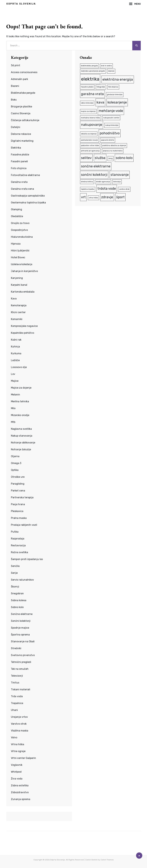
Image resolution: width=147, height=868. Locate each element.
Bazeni (15, 86)
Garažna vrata (19, 182)
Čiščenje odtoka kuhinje (25, 120)
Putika (15, 532)
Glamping (16, 209)
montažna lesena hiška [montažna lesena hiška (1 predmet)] (91, 118)
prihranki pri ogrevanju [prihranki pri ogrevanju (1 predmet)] (90, 151)
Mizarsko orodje (20, 415)
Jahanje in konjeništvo (24, 271)
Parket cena (18, 491)
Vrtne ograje (18, 751)
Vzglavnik (17, 765)
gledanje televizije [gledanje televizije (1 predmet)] (115, 95)
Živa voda (17, 779)
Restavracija (18, 545)
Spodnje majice (20, 628)
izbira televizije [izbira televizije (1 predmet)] (87, 103)
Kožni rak (16, 340)
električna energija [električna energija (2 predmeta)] (118, 79)
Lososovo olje (19, 367)
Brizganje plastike (22, 107)
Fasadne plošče (20, 155)
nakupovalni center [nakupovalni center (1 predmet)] (111, 118)
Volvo (14, 737)
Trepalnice (17, 703)
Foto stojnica (19, 168)
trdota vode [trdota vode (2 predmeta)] (107, 189)
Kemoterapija (19, 305)
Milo (13, 408)
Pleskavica (17, 511)
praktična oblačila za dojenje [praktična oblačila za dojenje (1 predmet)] (114, 145)
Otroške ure (18, 477)
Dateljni (16, 127)
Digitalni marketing (22, 141)
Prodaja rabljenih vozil (24, 525)
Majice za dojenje (21, 388)
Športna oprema (20, 635)
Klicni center (18, 312)
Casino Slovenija (21, 113)
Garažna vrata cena (22, 189)
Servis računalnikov (22, 580)
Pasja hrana (18, 504)
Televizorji (17, 676)
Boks (14, 100)
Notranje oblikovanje (23, 443)
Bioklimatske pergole (23, 93)
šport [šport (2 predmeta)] (120, 197)
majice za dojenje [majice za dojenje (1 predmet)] (88, 111)
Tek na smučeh (20, 669)
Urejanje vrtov (19, 717)
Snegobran (17, 593)
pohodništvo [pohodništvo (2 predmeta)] (110, 133)
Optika (15, 470)
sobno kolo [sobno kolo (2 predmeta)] (124, 158)
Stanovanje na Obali (23, 641)
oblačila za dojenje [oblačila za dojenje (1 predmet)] (89, 134)
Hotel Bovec (18, 257)
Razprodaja (18, 539)
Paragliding (18, 484)
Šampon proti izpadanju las (27, 559)
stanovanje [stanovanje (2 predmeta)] (120, 175)
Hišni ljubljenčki (20, 251)
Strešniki (16, 648)
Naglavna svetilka (21, 429)
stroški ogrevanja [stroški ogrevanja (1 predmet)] (103, 182)
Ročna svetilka (19, 552)
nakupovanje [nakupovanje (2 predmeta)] (92, 125)
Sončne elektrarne (22, 614)
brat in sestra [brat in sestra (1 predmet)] (106, 66)
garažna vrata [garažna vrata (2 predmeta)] (92, 94)
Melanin (15, 395)
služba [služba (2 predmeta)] (100, 158)
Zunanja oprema (21, 799)
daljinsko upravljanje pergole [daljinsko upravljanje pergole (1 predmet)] (93, 71)
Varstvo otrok (19, 724)
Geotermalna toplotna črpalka (28, 203)
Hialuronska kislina (22, 237)
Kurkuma (16, 353)
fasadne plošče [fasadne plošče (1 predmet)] (87, 87)
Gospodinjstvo (19, 230)
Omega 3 (16, 463)
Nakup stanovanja (22, 436)
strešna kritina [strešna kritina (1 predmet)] (87, 182)
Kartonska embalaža (23, 292)
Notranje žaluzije (21, 449)
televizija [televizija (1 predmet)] (117, 182)
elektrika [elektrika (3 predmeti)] (90, 79)
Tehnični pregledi (21, 662)
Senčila (15, 566)
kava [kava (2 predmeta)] (100, 102)
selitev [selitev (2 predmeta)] (86, 158)
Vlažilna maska (20, 731)
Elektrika (16, 148)
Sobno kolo (17, 607)
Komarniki (17, 319)
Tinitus (15, 683)
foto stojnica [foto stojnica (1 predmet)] (113, 87)
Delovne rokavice (21, 134)
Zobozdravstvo (20, 792)
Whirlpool (16, 772)
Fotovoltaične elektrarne (25, 175)
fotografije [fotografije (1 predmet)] (101, 87)
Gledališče (17, 216)
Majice (15, 381)
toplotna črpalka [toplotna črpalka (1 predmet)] (88, 189)
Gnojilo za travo (20, 223)
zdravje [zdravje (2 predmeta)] (107, 197)
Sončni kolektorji (21, 621)
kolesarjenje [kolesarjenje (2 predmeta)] (117, 102)
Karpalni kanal (19, 285)
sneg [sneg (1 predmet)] (111, 158)
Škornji (15, 587)
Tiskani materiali (21, 689)
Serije (14, 573)
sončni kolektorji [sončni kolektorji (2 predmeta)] (94, 175)
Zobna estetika (20, 785)
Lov (13, 374)
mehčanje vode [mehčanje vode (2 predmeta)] (111, 111)
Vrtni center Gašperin (23, 758)
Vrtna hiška (18, 744)
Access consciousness (24, 72)
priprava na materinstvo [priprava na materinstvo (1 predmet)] (113, 151)
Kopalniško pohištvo (23, 333)
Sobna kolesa (19, 600)
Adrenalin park (19, 79)
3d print (16, 65)
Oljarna (15, 456)
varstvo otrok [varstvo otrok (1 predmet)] (124, 189)
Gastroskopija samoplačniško (28, 196)
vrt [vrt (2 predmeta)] (83, 197)
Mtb (13, 422)
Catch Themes (107, 860)
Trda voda (17, 696)
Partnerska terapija (22, 497)
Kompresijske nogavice (24, 326)
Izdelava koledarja (22, 264)
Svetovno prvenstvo (23, 655)
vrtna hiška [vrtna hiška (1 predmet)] (93, 198)
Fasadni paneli (19, 161)
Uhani (14, 710)
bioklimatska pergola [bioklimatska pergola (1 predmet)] (89, 66)
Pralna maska (19, 518)
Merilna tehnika (20, 401)
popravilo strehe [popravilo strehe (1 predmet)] (108, 140)
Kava (14, 299)
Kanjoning (17, 278)
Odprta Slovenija (21, 4)
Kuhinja (15, 347)
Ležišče (15, 360)
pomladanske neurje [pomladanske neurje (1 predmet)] (89, 140)
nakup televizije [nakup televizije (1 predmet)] (112, 125)
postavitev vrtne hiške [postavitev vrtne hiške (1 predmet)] (90, 145)
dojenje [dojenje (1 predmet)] (111, 71)
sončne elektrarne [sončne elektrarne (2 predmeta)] (96, 166)
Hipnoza (16, 244)
